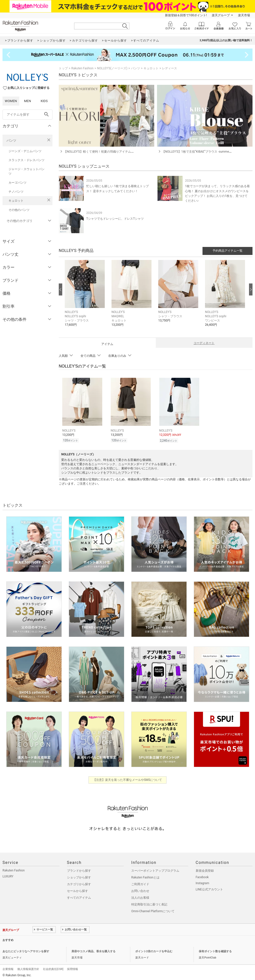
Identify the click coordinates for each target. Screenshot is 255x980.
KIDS (44, 101)
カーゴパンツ (17, 183)
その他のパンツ (19, 210)
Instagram (202, 882)
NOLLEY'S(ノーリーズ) (112, 68)
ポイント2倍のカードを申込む (154, 951)
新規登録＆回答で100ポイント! (186, 15)
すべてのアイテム (79, 897)
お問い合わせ (140, 890)
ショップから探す (79, 877)
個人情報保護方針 (28, 968)
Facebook (202, 876)
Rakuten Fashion (82, 68)
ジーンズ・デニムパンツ (25, 151)
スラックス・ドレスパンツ (26, 160)
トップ (63, 68)
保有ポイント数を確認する (215, 951)
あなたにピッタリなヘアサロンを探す (26, 951)
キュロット (16, 201)
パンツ (11, 140)
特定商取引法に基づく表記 (149, 904)
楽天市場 (244, 15)
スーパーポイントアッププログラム (155, 870)
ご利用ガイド (140, 883)
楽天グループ (221, 15)
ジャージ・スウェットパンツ (26, 171)
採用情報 (72, 968)
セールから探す (77, 890)
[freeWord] (27, 115)
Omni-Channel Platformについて (153, 910)
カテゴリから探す (79, 883)
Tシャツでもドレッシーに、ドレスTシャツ (115, 219)
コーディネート (204, 343)
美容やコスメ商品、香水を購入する (93, 951)
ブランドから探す (79, 870)
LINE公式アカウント (209, 889)
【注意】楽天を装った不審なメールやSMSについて (128, 779)
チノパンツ (16, 192)
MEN (27, 101)
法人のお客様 (140, 897)
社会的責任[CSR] (53, 968)
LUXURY (8, 876)
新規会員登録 (205, 870)
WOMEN (11, 101)
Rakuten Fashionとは (145, 877)
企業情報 (8, 968)
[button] (86, 297)
